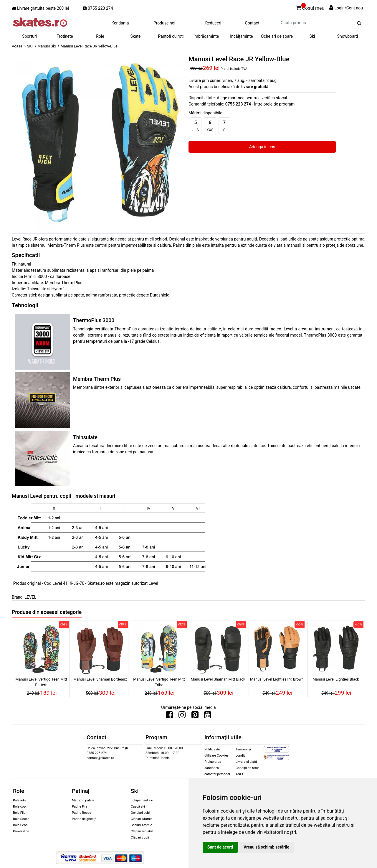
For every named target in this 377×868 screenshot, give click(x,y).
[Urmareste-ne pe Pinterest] (195, 716)
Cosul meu (310, 7)
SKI (30, 46)
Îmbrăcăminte (206, 36)
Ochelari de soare (277, 36)
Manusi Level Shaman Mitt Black (218, 679)
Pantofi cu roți (171, 36)
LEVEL (30, 597)
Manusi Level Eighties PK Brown (277, 679)
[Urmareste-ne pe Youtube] (208, 716)
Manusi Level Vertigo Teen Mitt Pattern (41, 682)
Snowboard (348, 36)
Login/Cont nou (349, 8)
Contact (252, 23)
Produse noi (164, 23)
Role (100, 36)
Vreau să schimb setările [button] (266, 847)
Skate (135, 36)
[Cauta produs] (359, 23)
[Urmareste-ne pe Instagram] (182, 716)
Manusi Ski (47, 46)
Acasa (17, 46)
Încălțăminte (242, 36)
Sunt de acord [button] (220, 847)
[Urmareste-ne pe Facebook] (169, 716)
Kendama (120, 23)
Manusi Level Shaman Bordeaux (100, 679)
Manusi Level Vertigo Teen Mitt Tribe (159, 682)
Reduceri (213, 23)
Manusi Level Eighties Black (336, 679)
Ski (312, 36)
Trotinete (65, 36)
